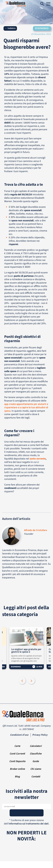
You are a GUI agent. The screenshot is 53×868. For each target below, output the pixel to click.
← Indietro (10, 28)
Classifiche (36, 754)
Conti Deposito (17, 761)
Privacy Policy (40, 735)
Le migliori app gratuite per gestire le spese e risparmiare (26, 651)
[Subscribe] (27, 813)
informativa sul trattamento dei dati (29, 824)
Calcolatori (36, 746)
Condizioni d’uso (19, 735)
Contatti (36, 777)
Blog (17, 777)
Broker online (17, 769)
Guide (36, 761)
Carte (17, 746)
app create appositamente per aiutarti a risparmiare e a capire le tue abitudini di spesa (26, 407)
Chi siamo (36, 769)
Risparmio (42, 28)
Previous (22, 681)
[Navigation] (48, 4)
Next (32, 681)
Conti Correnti (17, 754)
